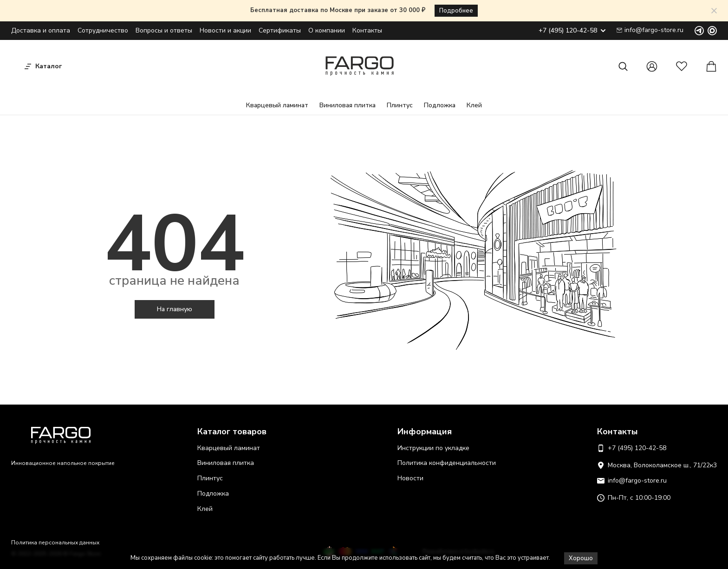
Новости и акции (225, 30)
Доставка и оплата (41, 30)
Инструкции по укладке (433, 448)
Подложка (440, 105)
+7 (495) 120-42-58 (572, 31)
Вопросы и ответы (164, 30)
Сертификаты (280, 30)
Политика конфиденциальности (447, 463)
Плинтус (400, 105)
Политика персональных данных (55, 543)
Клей (474, 105)
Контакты (367, 30)
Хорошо (581, 558)
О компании (327, 30)
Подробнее (456, 11)
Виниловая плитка (348, 105)
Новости (410, 478)
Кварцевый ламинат (277, 105)
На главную (175, 309)
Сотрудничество (103, 30)
